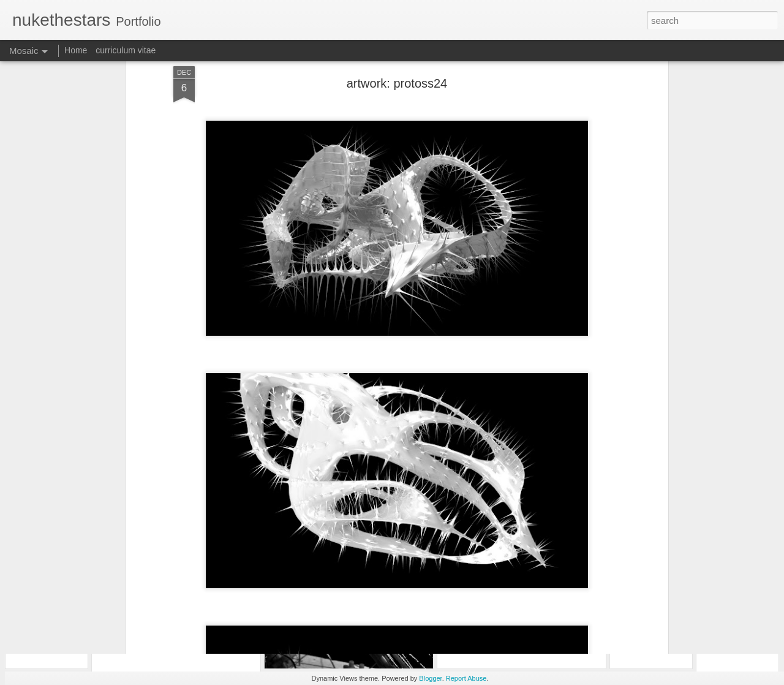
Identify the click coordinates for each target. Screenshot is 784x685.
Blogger (430, 678)
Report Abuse (466, 678)
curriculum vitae (126, 50)
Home (76, 50)
